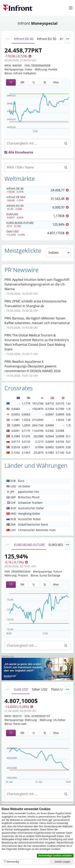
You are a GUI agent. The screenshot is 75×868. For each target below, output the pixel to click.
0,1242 (16, 453)
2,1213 (39, 442)
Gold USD (21, 689)
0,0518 (16, 447)
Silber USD (40, 689)
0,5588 (60, 431)
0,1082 (50, 453)
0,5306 (50, 431)
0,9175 (60, 403)
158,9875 (38, 409)
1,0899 (16, 425)
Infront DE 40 (24, 39)
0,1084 (16, 436)
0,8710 (50, 403)
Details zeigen (63, 862)
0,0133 (26, 442)
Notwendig (13, 862)
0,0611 (26, 447)
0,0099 (50, 442)
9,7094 (39, 447)
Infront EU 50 (47, 39)
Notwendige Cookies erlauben (55, 855)
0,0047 (50, 414)
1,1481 (16, 420)
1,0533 (60, 420)
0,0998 (60, 436)
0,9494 (50, 425)
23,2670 (39, 453)
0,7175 (26, 431)
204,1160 (38, 425)
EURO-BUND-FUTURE (29, 545)
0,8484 (16, 409)
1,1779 (26, 403)
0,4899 (60, 414)
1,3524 (26, 420)
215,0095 (38, 420)
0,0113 (16, 442)
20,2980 (39, 436)
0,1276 (26, 436)
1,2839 (26, 425)
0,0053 (16, 414)
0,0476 (60, 447)
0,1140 (60, 453)
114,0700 (38, 431)
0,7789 (60, 409)
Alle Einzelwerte (21, 152)
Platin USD (59, 689)
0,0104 (60, 442)
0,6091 (16, 431)
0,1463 (26, 453)
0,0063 (26, 414)
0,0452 (50, 447)
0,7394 (50, 409)
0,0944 (50, 436)
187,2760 (38, 403)
